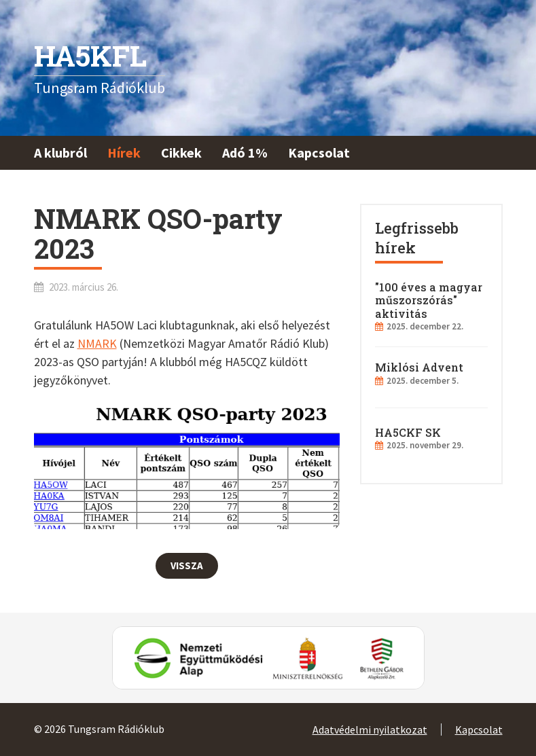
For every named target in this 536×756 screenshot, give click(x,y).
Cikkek (181, 152)
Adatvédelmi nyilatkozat (370, 730)
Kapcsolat (319, 152)
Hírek (124, 152)
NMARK (97, 343)
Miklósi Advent (419, 367)
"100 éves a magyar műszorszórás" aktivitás (429, 300)
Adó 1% (245, 152)
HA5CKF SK (408, 432)
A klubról (60, 152)
